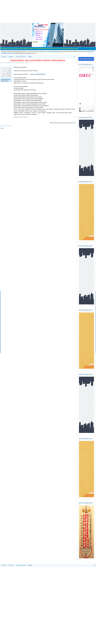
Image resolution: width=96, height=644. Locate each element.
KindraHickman (21, 63)
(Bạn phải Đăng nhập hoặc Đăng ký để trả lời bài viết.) (63, 123)
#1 (75, 117)
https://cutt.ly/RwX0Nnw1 (38, 74)
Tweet (2, 128)
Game (10, 63)
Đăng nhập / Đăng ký (86, 59)
